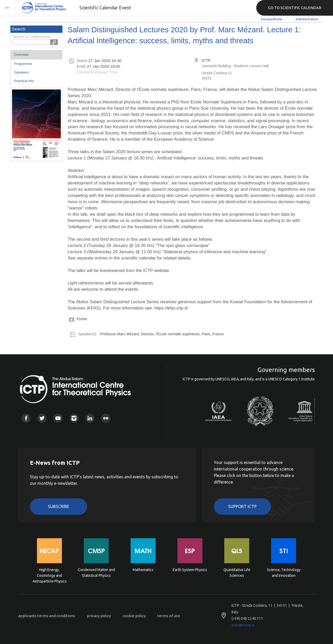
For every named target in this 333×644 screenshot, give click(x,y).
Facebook (26, 418)
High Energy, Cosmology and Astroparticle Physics (50, 575)
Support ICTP (242, 506)
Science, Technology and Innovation (284, 573)
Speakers (21, 72)
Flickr (106, 418)
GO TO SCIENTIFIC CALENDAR (295, 8)
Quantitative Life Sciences (237, 573)
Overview (21, 55)
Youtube (58, 418)
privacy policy (99, 616)
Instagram (74, 418)
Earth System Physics (190, 570)
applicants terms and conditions (47, 616)
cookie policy (134, 616)
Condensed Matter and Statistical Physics (96, 573)
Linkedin (90, 418)
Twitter (42, 418)
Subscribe (59, 506)
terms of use (169, 616)
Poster (82, 319)
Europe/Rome (272, 19)
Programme (23, 64)
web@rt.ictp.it (243, 625)
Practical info (24, 81)
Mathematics (143, 570)
